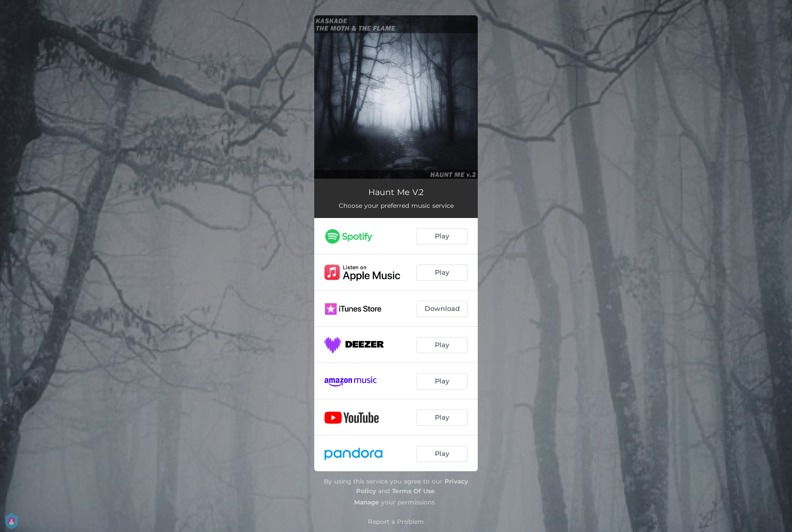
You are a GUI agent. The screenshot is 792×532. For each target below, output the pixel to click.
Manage (367, 502)
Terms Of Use (413, 491)
